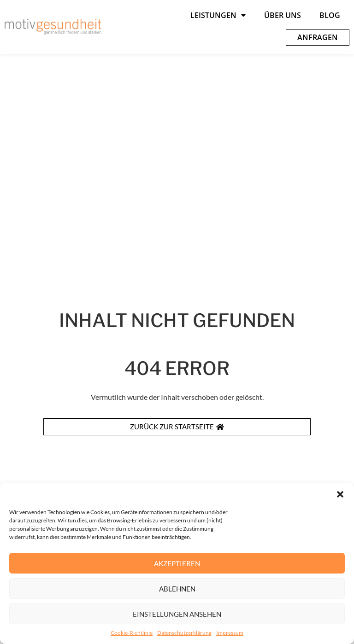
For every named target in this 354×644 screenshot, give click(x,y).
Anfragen (318, 37)
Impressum (230, 635)
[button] (340, 496)
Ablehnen (177, 590)
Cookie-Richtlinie (132, 635)
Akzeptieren (177, 565)
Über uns (283, 15)
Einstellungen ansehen (177, 615)
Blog (330, 15)
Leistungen (218, 15)
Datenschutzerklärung (184, 635)
